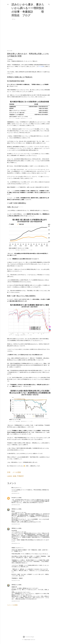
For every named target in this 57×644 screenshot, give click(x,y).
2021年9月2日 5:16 (15, 493)
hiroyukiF (14, 498)
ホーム (14, 19)
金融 (14, 476)
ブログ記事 (41, 66)
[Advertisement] (28, 36)
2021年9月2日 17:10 (16, 543)
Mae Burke (33, 640)
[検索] (49, 4)
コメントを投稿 (12, 605)
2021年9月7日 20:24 (16, 601)
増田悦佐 (14, 509)
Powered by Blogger (28, 637)
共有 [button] (9, 472)
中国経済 (20, 476)
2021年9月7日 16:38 (16, 580)
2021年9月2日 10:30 (16, 505)
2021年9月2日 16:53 (16, 524)
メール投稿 (17, 472)
